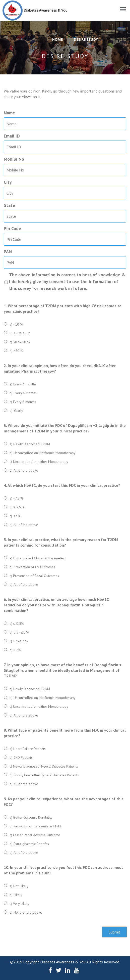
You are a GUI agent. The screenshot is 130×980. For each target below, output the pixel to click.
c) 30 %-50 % (20, 342)
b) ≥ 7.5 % (17, 507)
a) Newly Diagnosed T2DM (30, 444)
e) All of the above (24, 784)
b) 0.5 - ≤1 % (19, 632)
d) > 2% (15, 650)
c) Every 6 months (23, 402)
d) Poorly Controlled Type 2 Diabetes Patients (44, 775)
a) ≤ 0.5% (17, 623)
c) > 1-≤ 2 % (19, 641)
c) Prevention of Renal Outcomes (34, 576)
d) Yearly (16, 411)
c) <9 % (15, 516)
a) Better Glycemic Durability (31, 817)
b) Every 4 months (23, 393)
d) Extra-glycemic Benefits (29, 844)
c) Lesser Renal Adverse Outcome (35, 835)
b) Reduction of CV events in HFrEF (36, 826)
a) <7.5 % (16, 498)
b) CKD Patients (21, 758)
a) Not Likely (19, 886)
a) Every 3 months (23, 384)
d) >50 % (16, 351)
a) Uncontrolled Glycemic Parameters (38, 558)
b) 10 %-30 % (20, 333)
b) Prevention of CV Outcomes (32, 567)
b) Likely (16, 895)
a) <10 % (16, 324)
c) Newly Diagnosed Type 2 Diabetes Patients (44, 766)
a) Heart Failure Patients (28, 749)
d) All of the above (24, 470)
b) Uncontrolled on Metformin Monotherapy (43, 453)
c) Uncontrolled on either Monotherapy (39, 462)
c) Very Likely (19, 904)
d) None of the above (26, 912)
